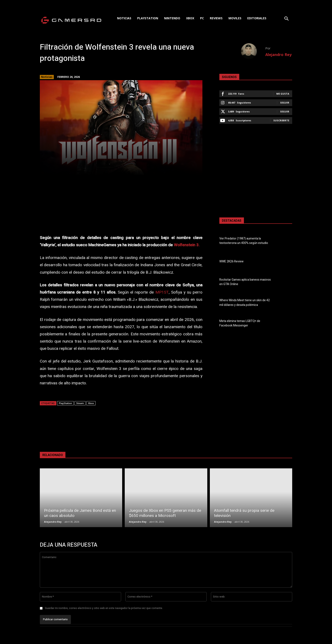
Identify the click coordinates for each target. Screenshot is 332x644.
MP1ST (162, 292)
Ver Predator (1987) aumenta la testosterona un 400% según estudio (244, 241)
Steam (80, 403)
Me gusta (283, 94)
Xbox (91, 403)
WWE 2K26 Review (231, 261)
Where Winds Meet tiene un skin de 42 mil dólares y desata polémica (245, 303)
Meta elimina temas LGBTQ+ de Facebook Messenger (240, 323)
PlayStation (65, 403)
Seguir (285, 103)
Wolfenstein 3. (187, 245)
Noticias (47, 77)
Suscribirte (281, 120)
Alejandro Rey (278, 55)
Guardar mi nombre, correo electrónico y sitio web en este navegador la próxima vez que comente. (104, 608)
